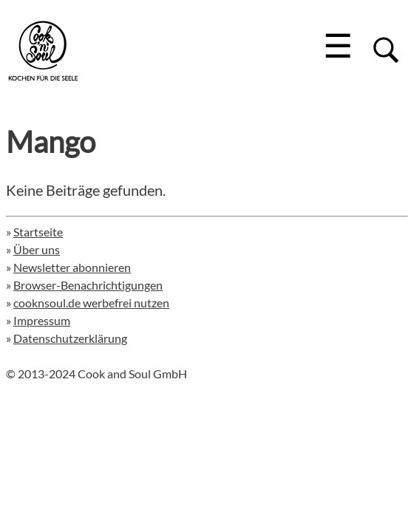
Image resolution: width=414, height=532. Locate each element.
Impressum (42, 320)
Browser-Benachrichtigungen (88, 285)
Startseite (38, 232)
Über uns (37, 249)
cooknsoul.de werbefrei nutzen (91, 303)
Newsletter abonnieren (72, 267)
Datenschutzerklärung (70, 338)
